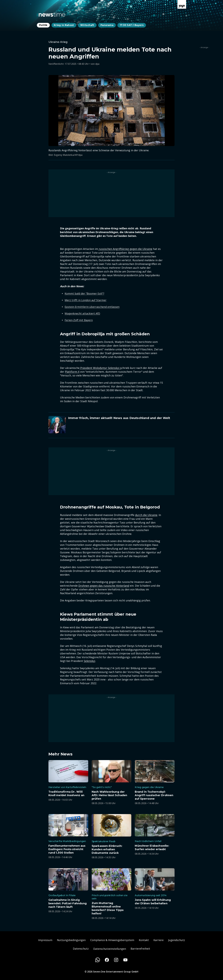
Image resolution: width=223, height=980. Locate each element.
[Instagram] (116, 960)
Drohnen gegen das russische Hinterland (104, 586)
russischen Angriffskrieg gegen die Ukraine (125, 249)
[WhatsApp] (98, 960)
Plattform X (72, 372)
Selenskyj (89, 661)
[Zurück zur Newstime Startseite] (51, 14)
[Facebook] (107, 960)
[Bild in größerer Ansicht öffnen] (112, 111)
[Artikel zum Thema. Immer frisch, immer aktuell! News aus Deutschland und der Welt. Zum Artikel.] (112, 425)
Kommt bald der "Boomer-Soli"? (84, 293)
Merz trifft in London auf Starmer (86, 300)
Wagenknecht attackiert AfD (82, 313)
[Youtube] (125, 960)
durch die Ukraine (146, 515)
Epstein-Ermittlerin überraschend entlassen (92, 307)
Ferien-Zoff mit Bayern (79, 320)
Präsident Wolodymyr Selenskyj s (100, 368)
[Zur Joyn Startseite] (182, 4)
